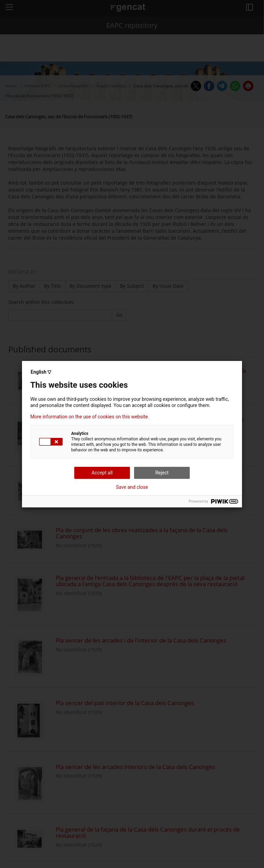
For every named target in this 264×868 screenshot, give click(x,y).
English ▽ (41, 372)
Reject (162, 473)
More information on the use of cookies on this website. (90, 417)
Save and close (132, 487)
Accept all (102, 473)
